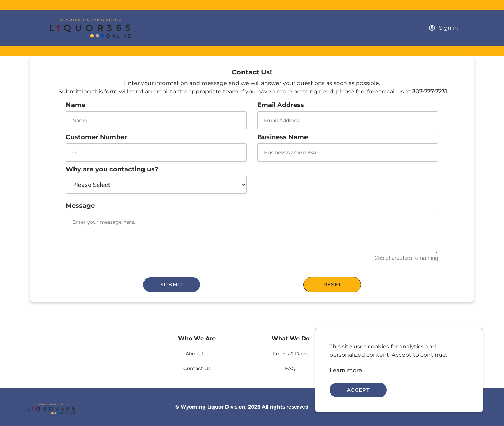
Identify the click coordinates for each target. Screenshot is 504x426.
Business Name (283, 137)
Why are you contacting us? (112, 169)
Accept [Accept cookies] (358, 390)
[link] (346, 371)
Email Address (281, 105)
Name (76, 105)
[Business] (97, 28)
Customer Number (96, 137)
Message (80, 206)
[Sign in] (443, 28)
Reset (332, 285)
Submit (171, 285)
